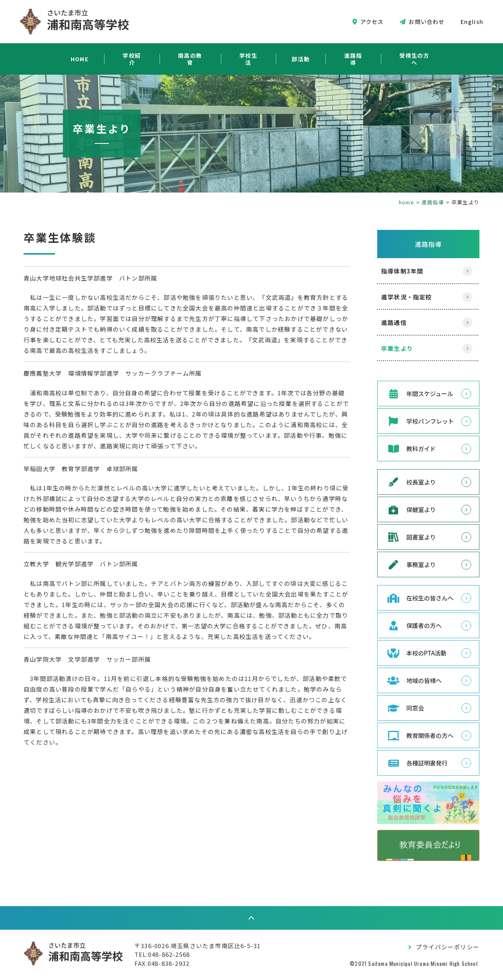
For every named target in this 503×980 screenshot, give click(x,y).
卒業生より (397, 348)
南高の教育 (190, 59)
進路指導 (353, 59)
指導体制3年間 (402, 271)
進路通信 (394, 322)
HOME (80, 59)
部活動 (301, 59)
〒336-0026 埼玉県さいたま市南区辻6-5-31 (197, 946)
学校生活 (249, 59)
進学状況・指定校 (407, 297)
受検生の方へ (414, 59)
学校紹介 (132, 59)
